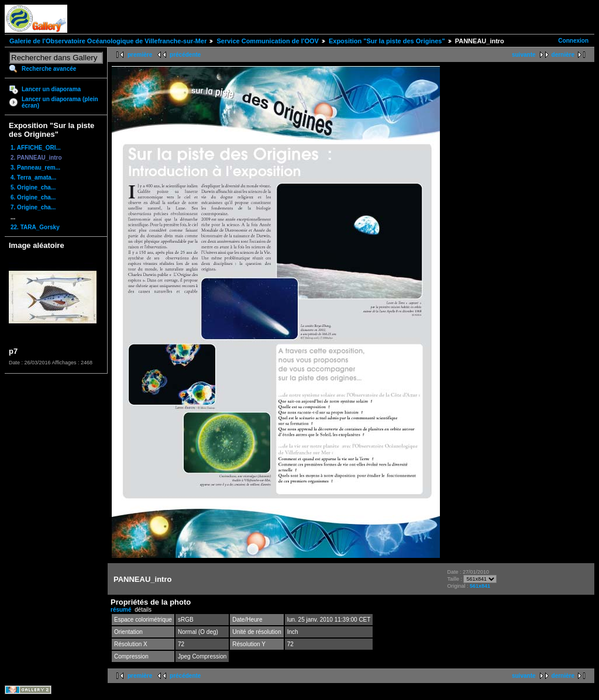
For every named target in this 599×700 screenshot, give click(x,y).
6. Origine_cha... (33, 197)
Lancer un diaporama (51, 89)
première (140, 55)
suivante (524, 55)
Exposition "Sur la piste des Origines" (387, 41)
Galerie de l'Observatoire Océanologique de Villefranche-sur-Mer (108, 41)
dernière (563, 55)
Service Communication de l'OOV (267, 41)
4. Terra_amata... (33, 177)
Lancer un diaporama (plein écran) (60, 102)
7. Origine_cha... (33, 207)
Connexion (573, 41)
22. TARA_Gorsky (35, 227)
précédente (185, 55)
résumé (121, 610)
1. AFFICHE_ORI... (36, 148)
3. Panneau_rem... (35, 168)
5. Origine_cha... (33, 187)
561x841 (480, 586)
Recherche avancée (49, 69)
